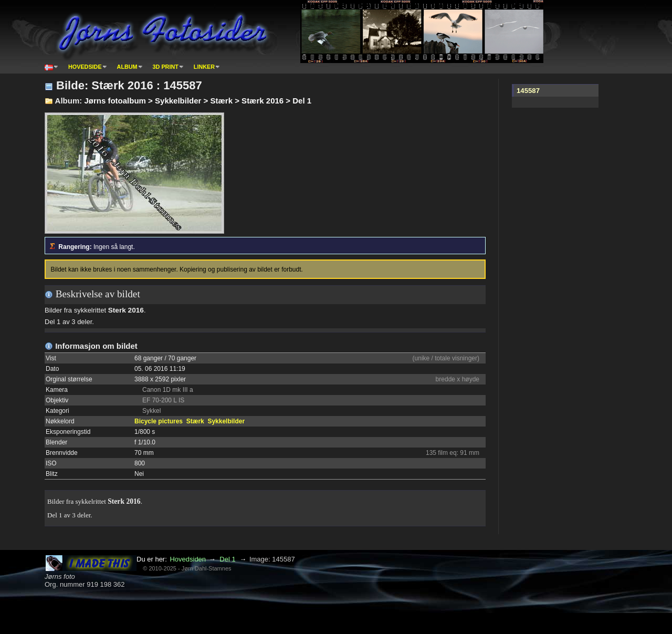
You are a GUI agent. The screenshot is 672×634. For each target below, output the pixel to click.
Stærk (195, 421)
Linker (204, 67)
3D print (166, 67)
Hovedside (85, 67)
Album (127, 67)
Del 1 (227, 559)
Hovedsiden (188, 559)
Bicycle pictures (159, 421)
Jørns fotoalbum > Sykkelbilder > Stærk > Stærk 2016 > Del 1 (198, 101)
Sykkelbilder (226, 421)
